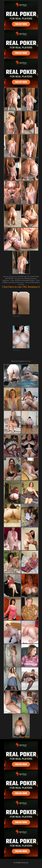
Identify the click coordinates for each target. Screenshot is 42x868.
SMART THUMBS (25, 737)
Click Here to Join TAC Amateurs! (21, 287)
